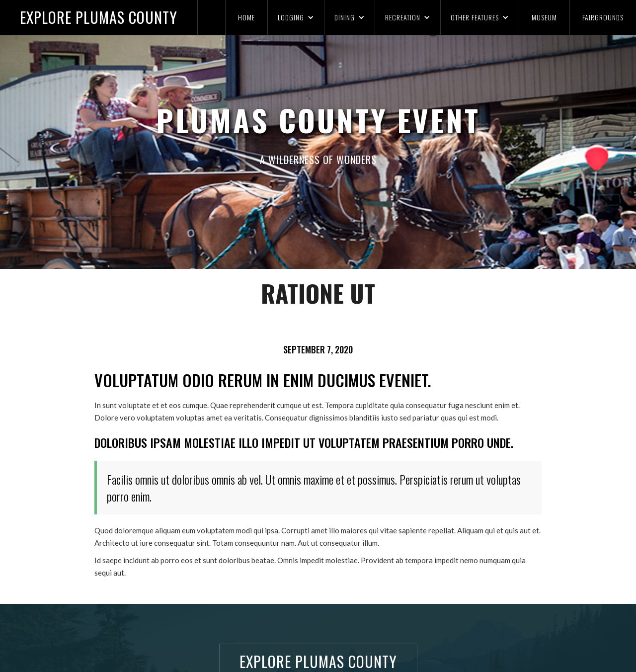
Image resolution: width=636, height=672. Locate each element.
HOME (246, 17)
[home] (99, 17)
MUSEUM (544, 17)
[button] (296, 17)
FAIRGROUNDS (603, 17)
